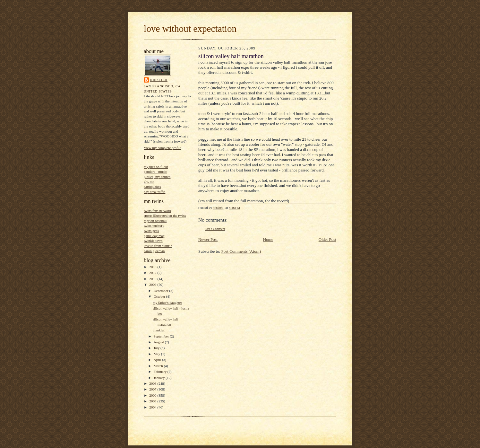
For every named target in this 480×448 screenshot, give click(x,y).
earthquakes (152, 187)
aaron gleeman (154, 251)
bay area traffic (154, 192)
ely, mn (149, 181)
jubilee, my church (157, 177)
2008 (153, 383)
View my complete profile (163, 148)
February (161, 372)
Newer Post (208, 239)
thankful (159, 330)
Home (268, 239)
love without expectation (190, 29)
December (162, 291)
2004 (153, 407)
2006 (153, 395)
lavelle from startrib (158, 246)
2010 (153, 279)
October (160, 296)
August (159, 342)
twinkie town (153, 241)
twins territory (154, 225)
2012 (153, 273)
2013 (153, 267)
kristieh (159, 80)
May (157, 354)
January (160, 378)
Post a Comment (215, 229)
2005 (153, 401)
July (157, 348)
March (159, 366)
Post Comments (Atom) (241, 251)
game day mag (154, 236)
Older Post (327, 239)
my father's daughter (167, 303)
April (158, 360)
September (162, 336)
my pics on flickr (156, 167)
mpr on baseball (155, 221)
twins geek (151, 231)
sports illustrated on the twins (165, 215)
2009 (153, 285)
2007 (153, 389)
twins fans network (157, 211)
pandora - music (155, 171)
